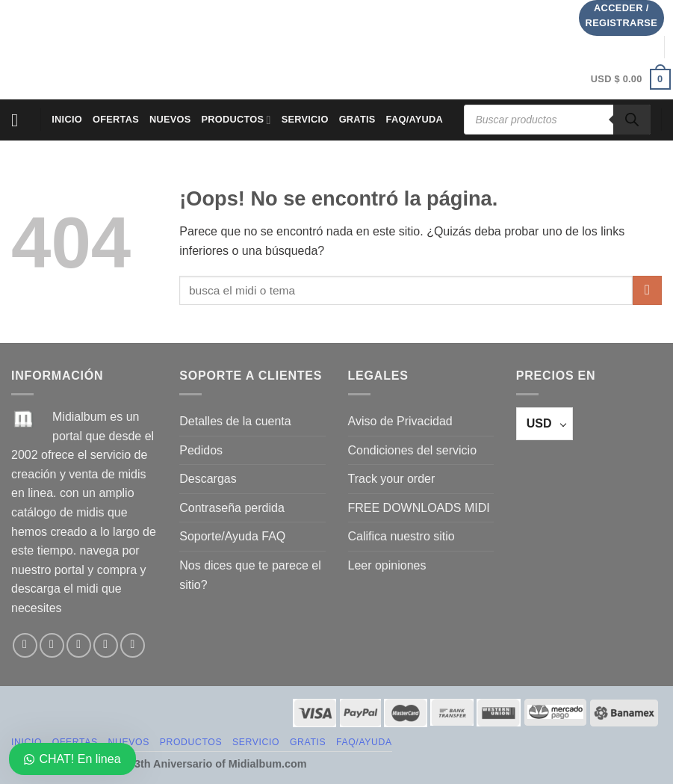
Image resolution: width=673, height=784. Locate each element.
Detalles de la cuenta (235, 421)
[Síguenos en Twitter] (79, 645)
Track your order (392, 479)
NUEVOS (170, 119)
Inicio (67, 119)
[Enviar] (647, 290)
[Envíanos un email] (106, 645)
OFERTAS (116, 119)
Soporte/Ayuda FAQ (232, 536)
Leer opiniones (387, 565)
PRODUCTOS (236, 120)
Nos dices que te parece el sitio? (250, 575)
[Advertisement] (306, 47)
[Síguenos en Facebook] (25, 645)
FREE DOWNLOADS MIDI (419, 508)
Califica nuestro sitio (401, 536)
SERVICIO (305, 119)
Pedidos (201, 450)
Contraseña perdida (232, 508)
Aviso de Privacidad (400, 421)
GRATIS (357, 119)
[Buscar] (632, 120)
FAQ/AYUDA (415, 119)
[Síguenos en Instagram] (52, 645)
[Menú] (20, 120)
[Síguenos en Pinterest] (133, 645)
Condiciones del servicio (413, 450)
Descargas (208, 479)
